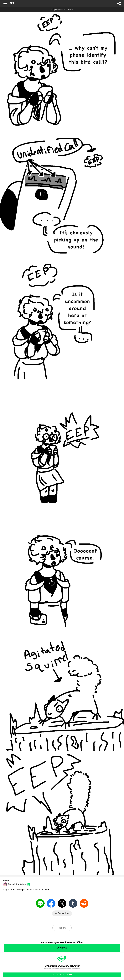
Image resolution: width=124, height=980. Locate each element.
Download (62, 948)
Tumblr (73, 903)
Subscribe (63, 913)
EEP (12, 3)
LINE (40, 903)
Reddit (84, 903)
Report (62, 928)
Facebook (51, 903)
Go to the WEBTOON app (62, 975)
